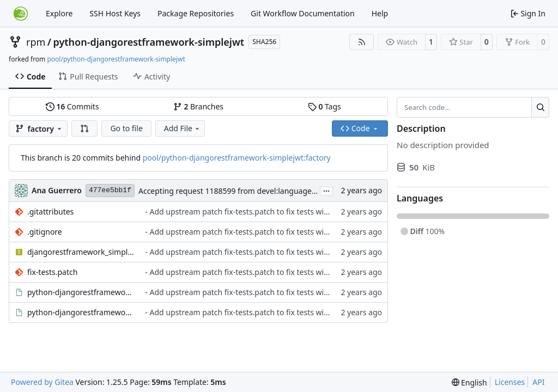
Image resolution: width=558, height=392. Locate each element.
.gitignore (45, 232)
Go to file (126, 128)
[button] (84, 128)
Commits (72, 106)
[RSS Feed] (362, 42)
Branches (198, 106)
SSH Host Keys (115, 13)
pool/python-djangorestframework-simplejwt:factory (237, 158)
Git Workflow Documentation (303, 13)
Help (380, 13)
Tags (325, 106)
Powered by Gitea (42, 382)
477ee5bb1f (110, 190)
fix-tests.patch (52, 272)
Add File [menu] (183, 128)
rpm (36, 42)
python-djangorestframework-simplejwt (149, 42)
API (538, 382)
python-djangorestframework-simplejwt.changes (81, 292)
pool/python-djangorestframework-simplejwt (116, 59)
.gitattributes (50, 212)
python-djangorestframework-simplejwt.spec (81, 312)
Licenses (510, 382)
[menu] (469, 382)
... (326, 190)
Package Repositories (196, 13)
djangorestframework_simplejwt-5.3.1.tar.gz (81, 252)
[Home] (21, 14)
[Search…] (540, 107)
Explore (59, 13)
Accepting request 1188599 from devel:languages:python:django (254, 191)
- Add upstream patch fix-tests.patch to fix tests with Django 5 (255, 212)
